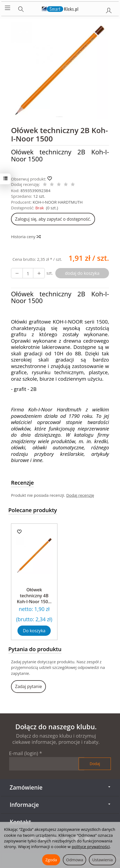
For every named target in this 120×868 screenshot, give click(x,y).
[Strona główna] (60, 8)
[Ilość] (28, 273)
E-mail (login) (24, 753)
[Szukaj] (21, 8)
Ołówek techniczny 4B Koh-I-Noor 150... (34, 596)
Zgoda (51, 860)
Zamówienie (60, 787)
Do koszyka (34, 631)
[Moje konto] (109, 9)
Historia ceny (26, 237)
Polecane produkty (33, 510)
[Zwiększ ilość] (17, 273)
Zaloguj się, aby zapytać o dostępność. (53, 219)
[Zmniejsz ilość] (39, 273)
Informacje (60, 805)
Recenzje (22, 483)
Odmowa (74, 860)
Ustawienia (102, 860)
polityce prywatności (91, 846)
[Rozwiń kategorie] (8, 8)
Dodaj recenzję (80, 495)
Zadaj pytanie (28, 686)
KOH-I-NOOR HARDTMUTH (58, 202)
